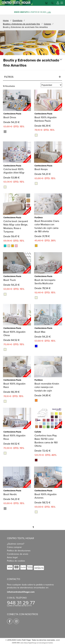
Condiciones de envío (18, 554)
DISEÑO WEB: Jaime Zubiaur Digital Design (24, 643)
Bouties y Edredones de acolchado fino (21, 24)
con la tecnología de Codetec (45, 643)
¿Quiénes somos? (16, 544)
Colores (47, 24)
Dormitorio (17, 20)
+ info (49, 12)
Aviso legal (12, 557)
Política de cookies (16, 561)
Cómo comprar (14, 547)
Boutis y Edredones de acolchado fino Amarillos (25, 27)
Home (6, 20)
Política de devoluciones (19, 550)
